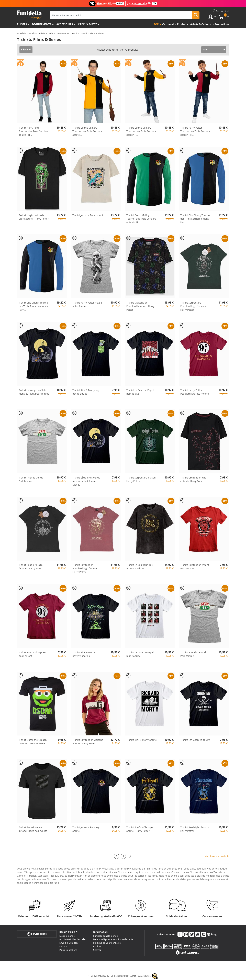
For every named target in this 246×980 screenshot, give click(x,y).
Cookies (97, 946)
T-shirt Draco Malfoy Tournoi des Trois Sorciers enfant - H (141, 219)
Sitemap (97, 950)
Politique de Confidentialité (107, 943)
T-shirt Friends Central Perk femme (193, 654)
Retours (63, 946)
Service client (37, 934)
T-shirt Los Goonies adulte (195, 740)
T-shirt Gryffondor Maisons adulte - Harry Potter (88, 742)
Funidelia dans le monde (105, 936)
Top (156, 24)
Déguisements (42, 24)
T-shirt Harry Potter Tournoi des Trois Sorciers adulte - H (33, 131)
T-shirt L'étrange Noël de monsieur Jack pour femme (34, 392)
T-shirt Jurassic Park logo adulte (86, 829)
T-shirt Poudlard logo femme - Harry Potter (31, 567)
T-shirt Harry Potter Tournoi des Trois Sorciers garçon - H (195, 131)
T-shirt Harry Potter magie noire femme (87, 304)
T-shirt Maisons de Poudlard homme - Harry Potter (140, 306)
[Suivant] (130, 856)
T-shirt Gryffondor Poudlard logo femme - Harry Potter (85, 568)
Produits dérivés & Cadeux (42, 33)
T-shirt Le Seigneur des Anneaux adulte (139, 567)
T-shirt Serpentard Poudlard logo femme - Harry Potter (193, 306)
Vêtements (64, 33)
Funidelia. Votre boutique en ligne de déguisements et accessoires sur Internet (29, 15)
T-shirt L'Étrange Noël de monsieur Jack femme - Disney (86, 481)
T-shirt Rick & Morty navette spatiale (84, 654)
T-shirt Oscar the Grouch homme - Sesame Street (33, 742)
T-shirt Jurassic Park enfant (88, 215)
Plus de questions (68, 950)
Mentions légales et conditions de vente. (113, 939)
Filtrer (25, 49)
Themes (22, 24)
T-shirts (76, 33)
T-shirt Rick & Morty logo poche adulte (86, 392)
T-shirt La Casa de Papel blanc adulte (140, 654)
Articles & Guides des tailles (73, 939)
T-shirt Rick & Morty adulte (142, 740)
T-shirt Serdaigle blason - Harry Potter (195, 829)
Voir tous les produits (217, 856)
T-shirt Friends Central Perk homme (31, 479)
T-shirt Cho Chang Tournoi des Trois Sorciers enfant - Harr (195, 219)
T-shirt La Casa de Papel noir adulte (140, 392)
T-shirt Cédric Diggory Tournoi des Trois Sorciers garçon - (141, 131)
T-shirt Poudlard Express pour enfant (33, 654)
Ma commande (67, 936)
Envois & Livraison (69, 943)
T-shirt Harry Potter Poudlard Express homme (195, 392)
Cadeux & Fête (87, 24)
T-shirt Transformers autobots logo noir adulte (33, 829)
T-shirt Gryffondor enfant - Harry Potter (195, 567)
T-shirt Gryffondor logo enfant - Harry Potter (193, 479)
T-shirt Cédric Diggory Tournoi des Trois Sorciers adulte (87, 131)
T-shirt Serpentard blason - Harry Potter (142, 479)
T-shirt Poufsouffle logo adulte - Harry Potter (139, 829)
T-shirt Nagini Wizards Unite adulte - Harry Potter (34, 217)
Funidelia (21, 33)
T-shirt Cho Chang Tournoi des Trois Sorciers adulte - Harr (34, 306)
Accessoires (65, 24)
